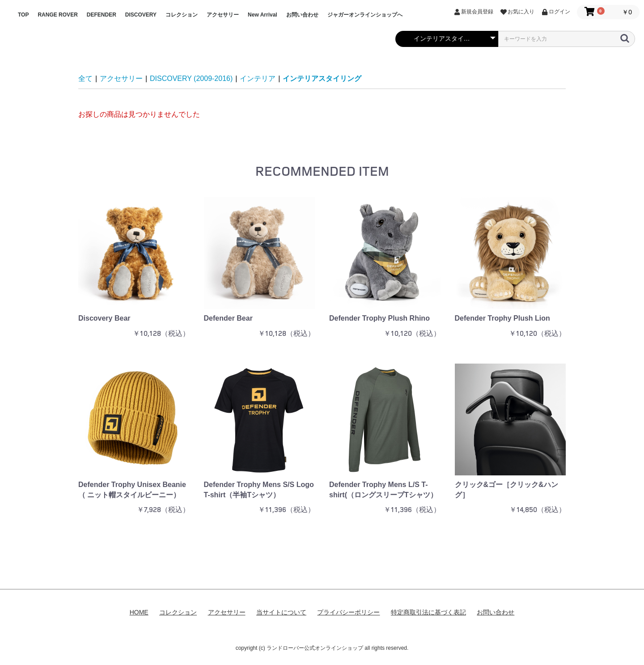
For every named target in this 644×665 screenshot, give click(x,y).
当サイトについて (281, 612)
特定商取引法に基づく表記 (428, 612)
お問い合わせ (302, 15)
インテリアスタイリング (322, 78)
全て (85, 78)
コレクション (182, 15)
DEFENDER (102, 15)
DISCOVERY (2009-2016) (191, 78)
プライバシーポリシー (348, 612)
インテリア (258, 78)
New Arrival (263, 15)
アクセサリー (223, 15)
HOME (139, 612)
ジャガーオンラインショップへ (365, 15)
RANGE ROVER (57, 15)
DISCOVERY (141, 15)
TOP (23, 15)
